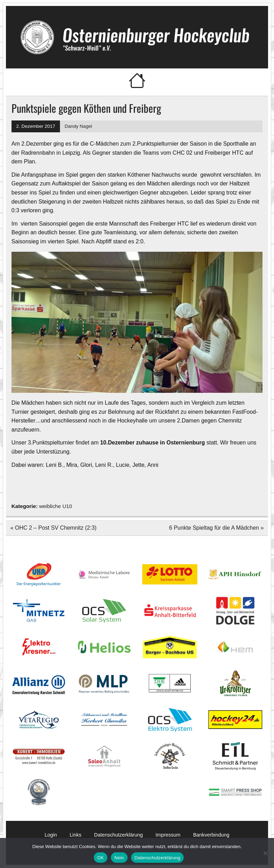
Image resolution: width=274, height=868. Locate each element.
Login (51, 835)
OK (101, 858)
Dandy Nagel (78, 126)
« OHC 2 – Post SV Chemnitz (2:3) (54, 528)
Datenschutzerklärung (119, 835)
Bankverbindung (211, 835)
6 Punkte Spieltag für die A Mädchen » (216, 528)
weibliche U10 (56, 506)
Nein (119, 858)
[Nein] (265, 853)
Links (76, 835)
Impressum (168, 835)
